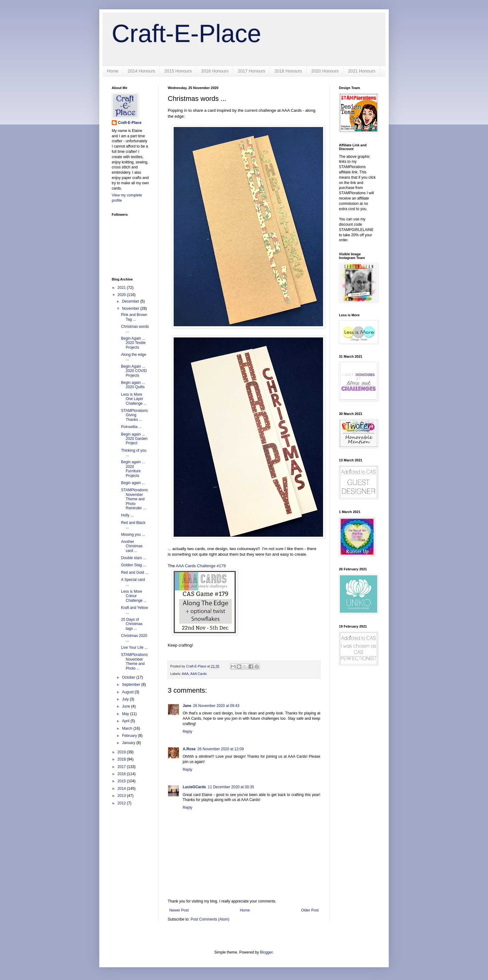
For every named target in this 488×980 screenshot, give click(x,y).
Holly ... (127, 515)
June (127, 706)
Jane (187, 706)
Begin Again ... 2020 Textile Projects (133, 343)
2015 (122, 781)
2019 (122, 752)
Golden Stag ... (134, 565)
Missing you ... (133, 535)
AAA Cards (198, 674)
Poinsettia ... (131, 427)
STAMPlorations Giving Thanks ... (134, 415)
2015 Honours (178, 71)
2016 (122, 774)
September (132, 685)
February (130, 736)
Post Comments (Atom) (210, 919)
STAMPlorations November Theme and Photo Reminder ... (134, 499)
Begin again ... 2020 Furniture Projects (133, 469)
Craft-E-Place (186, 33)
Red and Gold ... (135, 572)
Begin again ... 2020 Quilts (133, 385)
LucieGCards (194, 787)
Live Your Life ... (134, 648)
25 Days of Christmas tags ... (132, 624)
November (131, 309)
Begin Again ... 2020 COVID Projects (134, 371)
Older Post (310, 910)
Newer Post (179, 910)
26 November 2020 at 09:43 (216, 706)
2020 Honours (325, 71)
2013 (122, 796)
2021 (122, 288)
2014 (122, 789)
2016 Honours (215, 71)
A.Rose (189, 749)
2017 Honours (251, 71)
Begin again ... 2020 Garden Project (134, 439)
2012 (122, 803)
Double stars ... (134, 558)
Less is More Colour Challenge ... (134, 596)
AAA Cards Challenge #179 (201, 566)
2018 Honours (288, 71)
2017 (122, 767)
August (128, 692)
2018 (122, 759)
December (131, 301)
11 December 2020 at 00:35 (231, 787)
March (128, 728)
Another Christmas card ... (132, 546)
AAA (185, 674)
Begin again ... (133, 483)
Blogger (266, 952)
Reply (188, 732)
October (129, 677)
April (126, 721)
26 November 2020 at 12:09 (221, 749)
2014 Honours (141, 71)
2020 (122, 295)
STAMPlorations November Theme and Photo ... (134, 661)
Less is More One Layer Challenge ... (134, 399)
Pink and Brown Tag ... (134, 317)
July (126, 699)
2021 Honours (362, 71)
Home (113, 71)
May (126, 714)
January (129, 743)
